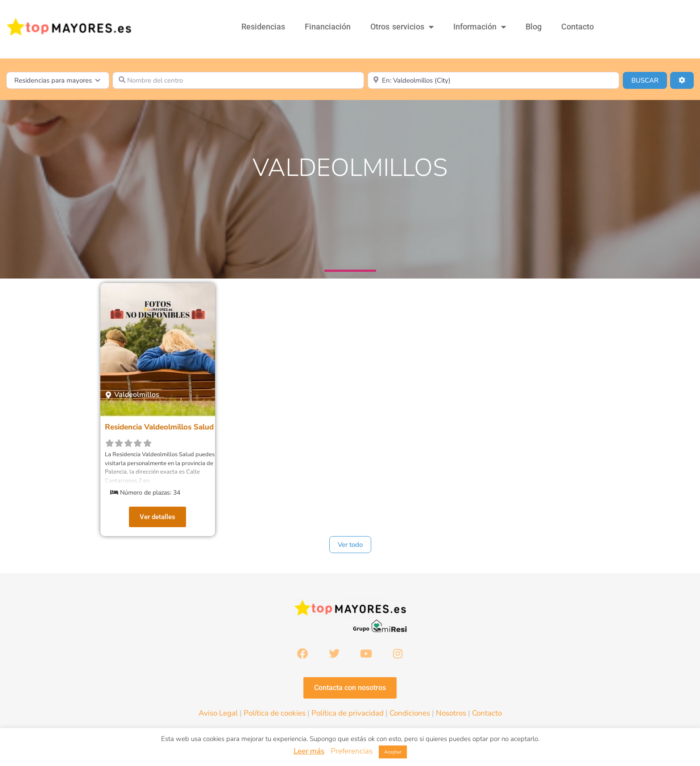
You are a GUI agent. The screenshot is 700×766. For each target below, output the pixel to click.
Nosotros (451, 714)
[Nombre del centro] (238, 80)
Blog (534, 27)
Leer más (309, 751)
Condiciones (410, 714)
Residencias (263, 27)
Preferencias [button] (352, 751)
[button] (133, 395)
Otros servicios (402, 27)
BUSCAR (649, 80)
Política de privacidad (348, 714)
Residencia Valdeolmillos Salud (159, 427)
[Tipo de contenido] (58, 80)
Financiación (328, 27)
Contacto (578, 27)
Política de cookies (275, 714)
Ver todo (350, 545)
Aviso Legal (218, 714)
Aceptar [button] (393, 752)
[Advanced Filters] (682, 80)
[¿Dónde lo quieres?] (493, 80)
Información (480, 27)
